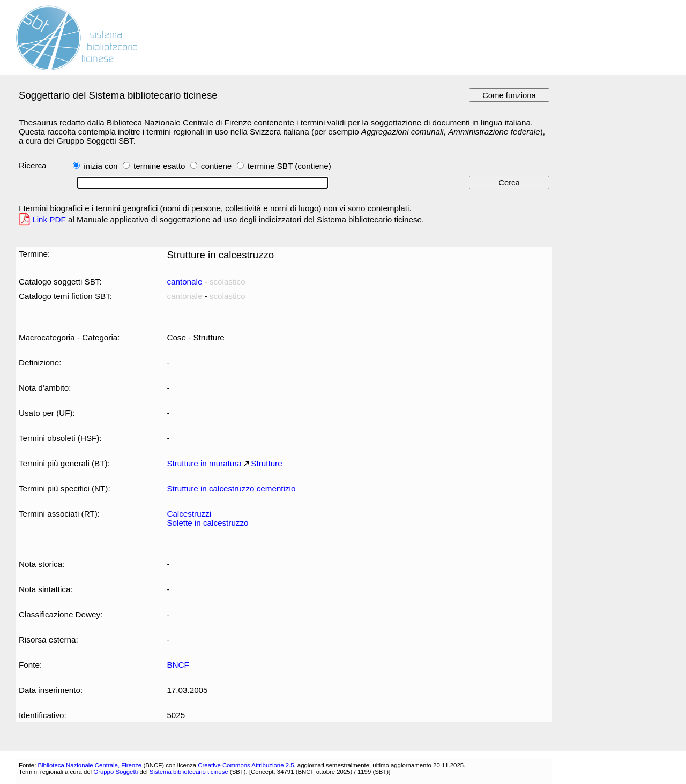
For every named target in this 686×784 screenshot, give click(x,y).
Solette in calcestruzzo (207, 523)
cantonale (184, 282)
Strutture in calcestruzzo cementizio (231, 488)
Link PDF (49, 219)
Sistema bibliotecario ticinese (189, 772)
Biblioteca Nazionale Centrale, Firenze (90, 765)
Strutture (266, 463)
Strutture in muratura (204, 463)
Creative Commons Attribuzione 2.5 (246, 765)
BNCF (178, 665)
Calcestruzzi (189, 514)
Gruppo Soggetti (115, 772)
